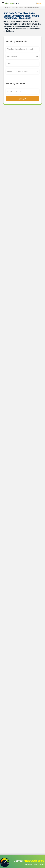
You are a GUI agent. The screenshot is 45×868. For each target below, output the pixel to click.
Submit (22, 99)
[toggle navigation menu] (3, 3)
